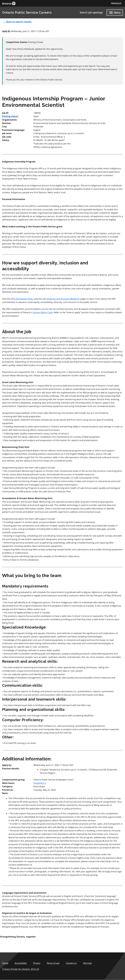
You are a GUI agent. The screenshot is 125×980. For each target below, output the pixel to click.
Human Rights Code (43, 312)
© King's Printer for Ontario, (21, 969)
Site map (87, 963)
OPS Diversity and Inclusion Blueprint (61, 299)
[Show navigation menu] (115, 13)
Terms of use (53, 963)
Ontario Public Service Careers (27, 12)
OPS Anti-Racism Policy (22, 299)
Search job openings (91, 12)
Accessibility (21, 963)
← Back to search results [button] (17, 22)
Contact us (71, 963)
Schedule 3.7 (40, 783)
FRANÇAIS (116, 3)
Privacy (37, 963)
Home (5, 963)
